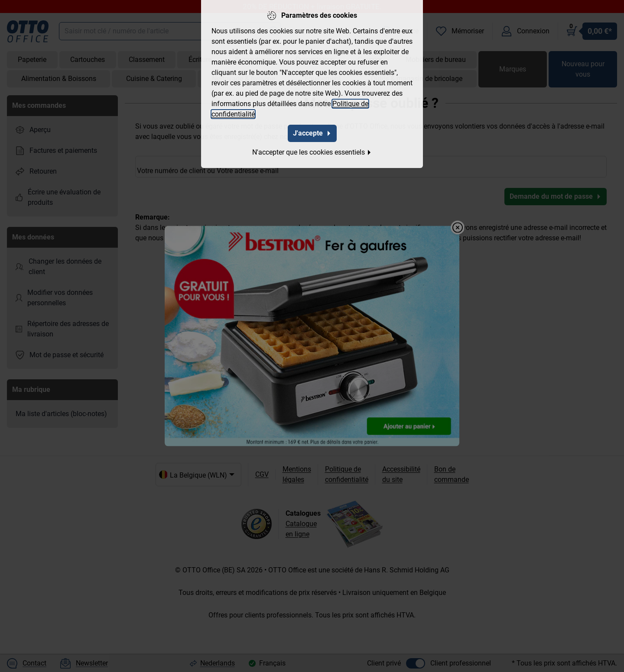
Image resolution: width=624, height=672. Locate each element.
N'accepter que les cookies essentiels (312, 151)
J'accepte (312, 132)
